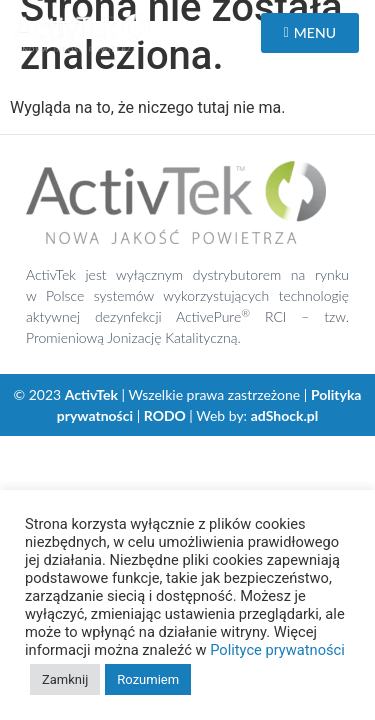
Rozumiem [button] (148, 679)
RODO (165, 415)
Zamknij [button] (65, 679)
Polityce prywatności (277, 650)
